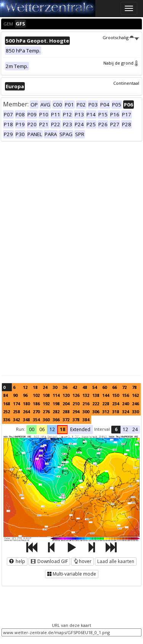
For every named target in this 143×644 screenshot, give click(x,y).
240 (125, 404)
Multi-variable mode (72, 574)
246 (135, 404)
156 (125, 395)
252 (6, 412)
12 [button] (52, 429)
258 (16, 412)
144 (106, 395)
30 (55, 387)
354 (36, 420)
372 (66, 420)
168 (6, 404)
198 (56, 404)
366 (56, 420)
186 (36, 404)
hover (83, 561)
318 (116, 412)
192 (46, 404)
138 (96, 395)
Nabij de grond (121, 63)
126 (76, 395)
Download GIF (49, 561)
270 (36, 412)
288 (66, 412)
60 (104, 387)
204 (66, 404)
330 (135, 412)
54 (95, 387)
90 (15, 395)
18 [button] (63, 429)
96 (25, 395)
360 (46, 420)
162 (135, 395)
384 (86, 420)
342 (16, 420)
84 (5, 395)
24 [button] (135, 429)
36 (65, 387)
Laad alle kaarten (116, 561)
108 (46, 395)
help (17, 561)
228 (106, 404)
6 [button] (116, 429)
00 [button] (32, 429)
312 (106, 412)
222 (96, 404)
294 (76, 412)
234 (116, 404)
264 (26, 412)
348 (26, 420)
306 (96, 412)
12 (25, 387)
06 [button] (42, 429)
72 (124, 387)
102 (36, 395)
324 (125, 412)
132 (86, 395)
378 (76, 420)
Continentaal (126, 83)
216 (86, 404)
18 (35, 387)
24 (45, 387)
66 (114, 387)
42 (75, 387)
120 (66, 395)
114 (56, 395)
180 (26, 404)
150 (116, 395)
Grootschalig (121, 37)
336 (6, 420)
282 (56, 412)
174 (16, 404)
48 (85, 387)
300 (86, 412)
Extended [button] (80, 429)
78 (134, 387)
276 (46, 412)
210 (76, 404)
